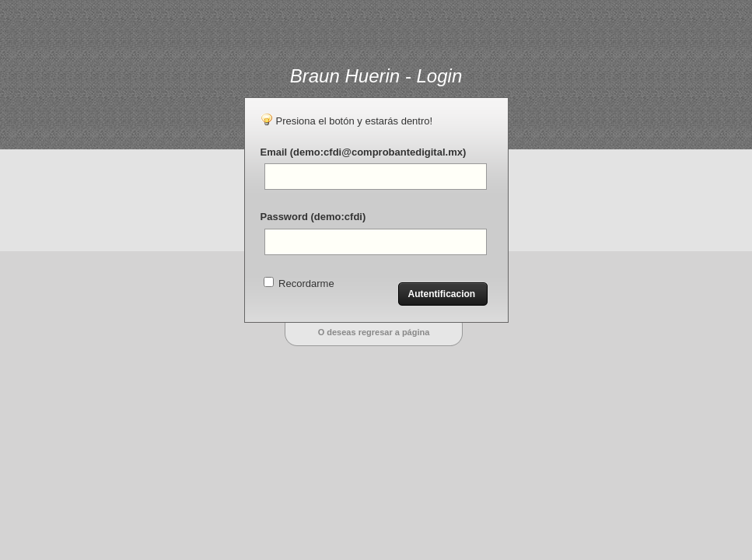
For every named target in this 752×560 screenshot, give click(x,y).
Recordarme (299, 283)
